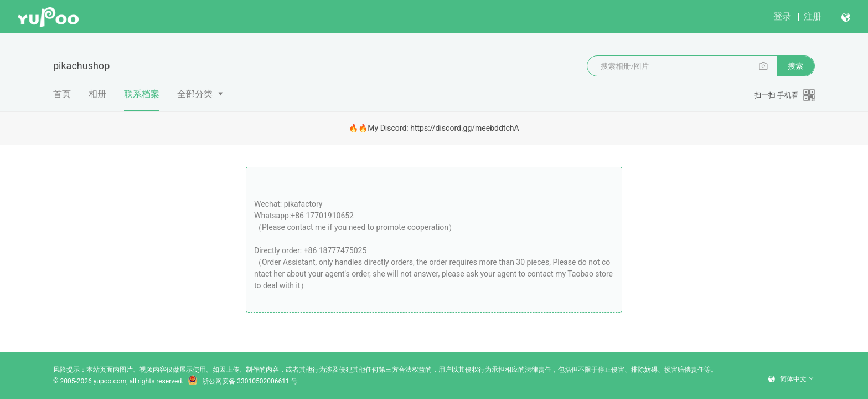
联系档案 (142, 100)
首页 (62, 94)
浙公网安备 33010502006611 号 (242, 381)
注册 (813, 16)
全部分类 (195, 94)
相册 (97, 94)
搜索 (795, 66)
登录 (782, 16)
